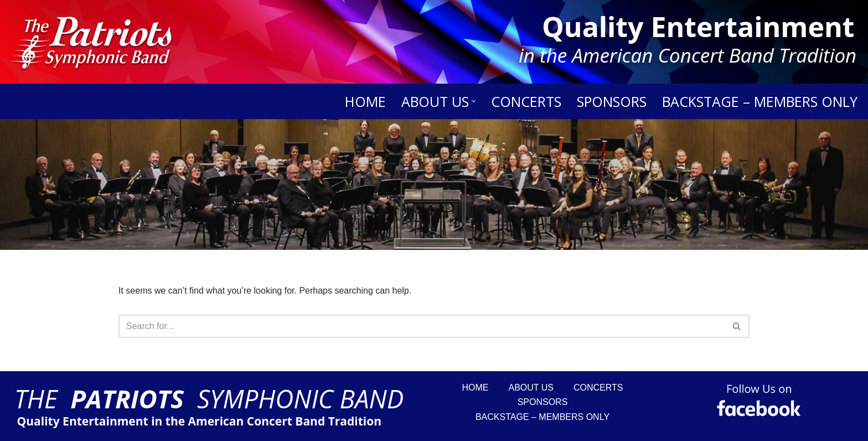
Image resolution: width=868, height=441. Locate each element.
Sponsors (612, 101)
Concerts (526, 101)
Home (365, 101)
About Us (531, 388)
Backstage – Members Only (760, 101)
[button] (474, 101)
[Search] (17, 184)
